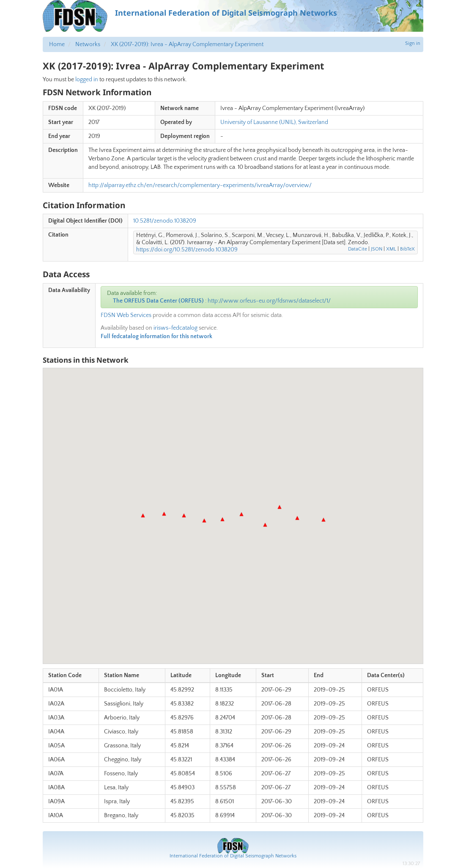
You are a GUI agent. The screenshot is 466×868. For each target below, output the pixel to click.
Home (57, 44)
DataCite (358, 249)
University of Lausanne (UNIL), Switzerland (274, 122)
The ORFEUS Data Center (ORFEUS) (158, 301)
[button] (143, 515)
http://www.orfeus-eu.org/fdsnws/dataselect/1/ (269, 301)
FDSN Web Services (126, 315)
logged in (87, 80)
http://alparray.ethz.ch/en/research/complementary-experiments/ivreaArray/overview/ (200, 185)
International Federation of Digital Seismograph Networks (233, 856)
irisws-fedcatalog (175, 328)
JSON (377, 249)
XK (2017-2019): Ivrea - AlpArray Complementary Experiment (187, 44)
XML (391, 249)
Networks (88, 44)
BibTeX (407, 249)
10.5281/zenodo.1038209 (165, 221)
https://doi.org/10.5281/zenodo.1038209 (187, 250)
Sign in (413, 43)
